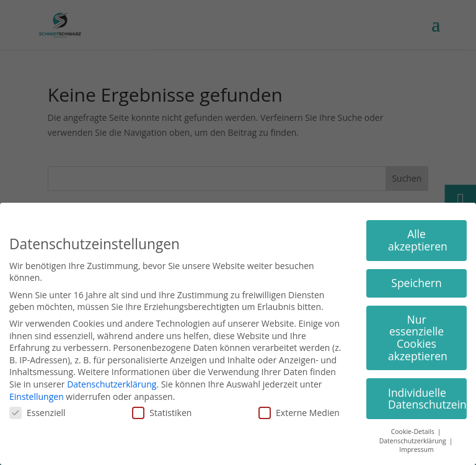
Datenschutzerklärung (112, 384)
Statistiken (162, 413)
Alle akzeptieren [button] (418, 240)
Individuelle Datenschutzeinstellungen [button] (427, 399)
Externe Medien (299, 413)
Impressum (416, 449)
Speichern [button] (416, 283)
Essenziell (37, 413)
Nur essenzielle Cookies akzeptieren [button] (418, 338)
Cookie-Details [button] (414, 432)
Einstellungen (37, 396)
